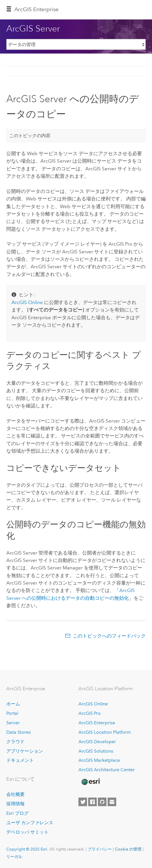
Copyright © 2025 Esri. (27, 849)
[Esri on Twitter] (83, 802)
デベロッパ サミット (27, 832)
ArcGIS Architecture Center (107, 770)
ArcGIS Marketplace (99, 760)
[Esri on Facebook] (92, 802)
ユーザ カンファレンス (30, 823)
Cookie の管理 (128, 849)
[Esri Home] (90, 782)
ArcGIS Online (93, 704)
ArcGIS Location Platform (105, 732)
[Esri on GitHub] (102, 802)
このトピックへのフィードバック (109, 636)
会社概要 (15, 794)
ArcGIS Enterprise (36, 9)
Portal (12, 713)
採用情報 (15, 804)
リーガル (14, 857)
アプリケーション (25, 751)
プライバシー (100, 849)
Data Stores (18, 732)
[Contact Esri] (112, 802)
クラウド (15, 742)
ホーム (13, 704)
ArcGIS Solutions (96, 751)
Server (13, 723)
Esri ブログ (17, 813)
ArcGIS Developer (97, 742)
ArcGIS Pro (90, 713)
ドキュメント (20, 760)
